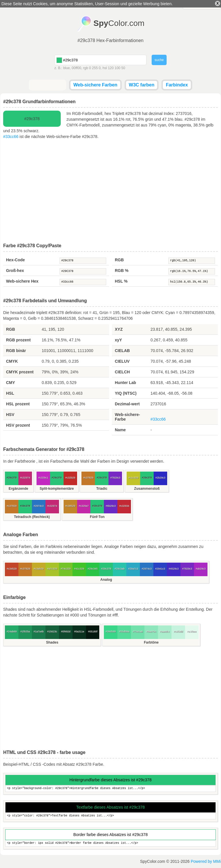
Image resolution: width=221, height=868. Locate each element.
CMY (11, 383)
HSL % (121, 281)
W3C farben (142, 85)
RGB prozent (18, 340)
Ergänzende (18, 489)
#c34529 (12, 569)
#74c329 (66, 569)
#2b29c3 (160, 478)
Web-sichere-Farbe (127, 417)
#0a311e (79, 631)
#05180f (93, 631)
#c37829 (88, 478)
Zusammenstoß (147, 489)
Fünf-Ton (97, 517)
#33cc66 (11, 137)
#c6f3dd (178, 631)
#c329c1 (43, 478)
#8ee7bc (151, 631)
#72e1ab (138, 631)
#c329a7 (84, 506)
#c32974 (25, 478)
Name (120, 430)
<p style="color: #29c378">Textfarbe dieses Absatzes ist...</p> (110, 816)
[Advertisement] (110, 191)
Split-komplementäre (57, 489)
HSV (10, 415)
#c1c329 (133, 478)
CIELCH (122, 372)
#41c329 (79, 569)
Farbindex (177, 85)
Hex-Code (15, 260)
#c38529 (70, 506)
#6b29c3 (111, 506)
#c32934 (124, 506)
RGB (119, 260)
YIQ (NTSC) (126, 393)
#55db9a (124, 631)
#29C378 (83, 271)
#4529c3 (174, 569)
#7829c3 (115, 478)
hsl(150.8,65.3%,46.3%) (192, 282)
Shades (52, 642)
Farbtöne (151, 642)
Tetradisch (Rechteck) (32, 517)
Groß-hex (15, 271)
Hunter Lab (125, 383)
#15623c (52, 631)
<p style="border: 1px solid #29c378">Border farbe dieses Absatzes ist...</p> (110, 843)
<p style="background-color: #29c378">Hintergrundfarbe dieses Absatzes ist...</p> (110, 789)
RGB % (122, 271)
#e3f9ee (192, 631)
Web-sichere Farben (95, 85)
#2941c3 (160, 569)
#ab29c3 (201, 569)
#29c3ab (120, 569)
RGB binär (16, 351)
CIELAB (122, 351)
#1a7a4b (39, 631)
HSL (10, 393)
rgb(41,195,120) (192, 261)
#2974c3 (39, 506)
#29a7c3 (133, 569)
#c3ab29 (39, 569)
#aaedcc (165, 631)
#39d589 (111, 631)
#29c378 (83, 261)
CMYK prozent (20, 372)
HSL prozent (18, 404)
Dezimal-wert (127, 404)
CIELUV (122, 361)
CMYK (12, 361)
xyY (118, 340)
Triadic (102, 489)
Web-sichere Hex (22, 281)
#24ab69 (12, 631)
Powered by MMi (206, 861)
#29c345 (93, 569)
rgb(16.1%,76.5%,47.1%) (192, 271)
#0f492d (66, 631)
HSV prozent (18, 425)
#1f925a (25, 631)
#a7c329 (52, 569)
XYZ (119, 329)
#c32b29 (70, 478)
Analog (106, 580)
